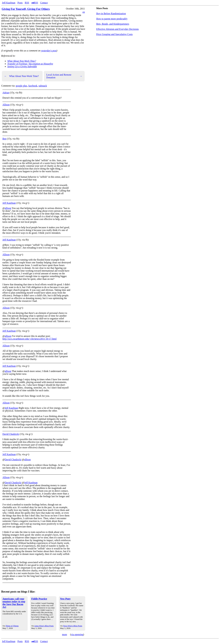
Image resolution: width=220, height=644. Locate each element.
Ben (4, 139)
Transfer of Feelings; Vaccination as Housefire (30, 64)
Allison (6, 105)
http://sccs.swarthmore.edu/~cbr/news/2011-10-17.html (29, 339)
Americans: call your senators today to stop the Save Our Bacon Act (14, 603)
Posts (20, 3)
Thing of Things (12, 626)
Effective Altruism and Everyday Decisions (117, 29)
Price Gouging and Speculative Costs (114, 34)
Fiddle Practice (39, 599)
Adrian (6, 93)
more (65, 634)
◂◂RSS (35, 3)
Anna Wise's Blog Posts (44, 626)
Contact (44, 3)
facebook (33, 86)
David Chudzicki (11, 434)
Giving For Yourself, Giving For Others (26, 9)
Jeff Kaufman (9, 3)
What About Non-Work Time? (22, 61)
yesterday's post (49, 51)
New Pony (65, 599)
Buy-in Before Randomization (111, 14)
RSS (27, 3)
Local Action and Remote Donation (64, 76)
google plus (21, 86)
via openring (77, 634)
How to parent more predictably (112, 19)
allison (8, 208)
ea (84, 12)
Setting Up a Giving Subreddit (22, 66)
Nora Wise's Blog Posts (73, 626)
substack (43, 86)
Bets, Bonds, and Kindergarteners (113, 24)
